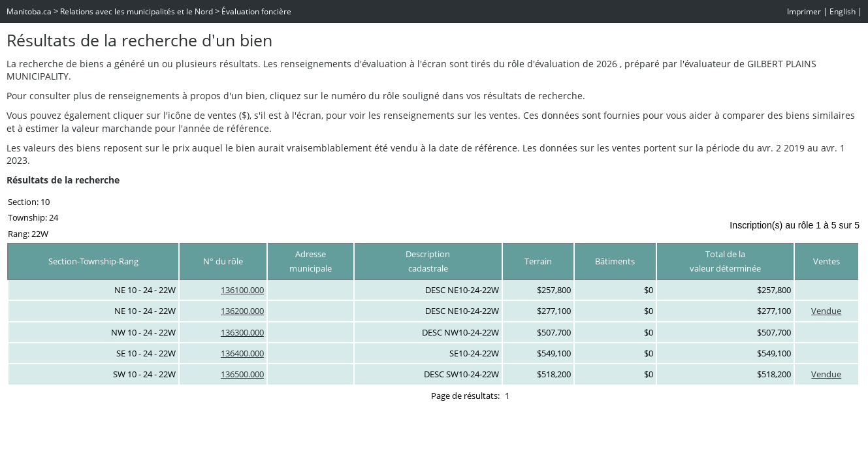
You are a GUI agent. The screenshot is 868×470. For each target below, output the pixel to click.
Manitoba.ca (29, 11)
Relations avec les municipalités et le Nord (137, 11)
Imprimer (804, 11)
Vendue (826, 311)
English (843, 11)
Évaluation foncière (256, 11)
